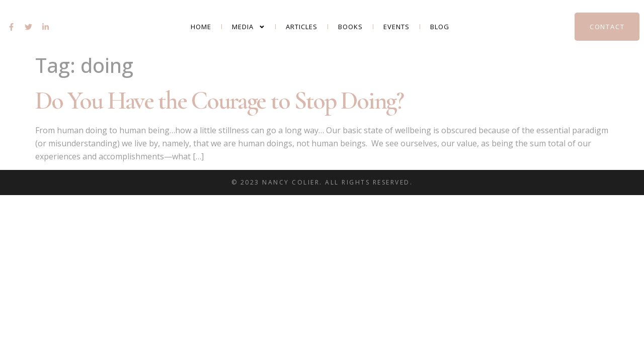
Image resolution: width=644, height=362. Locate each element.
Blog (440, 27)
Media (249, 27)
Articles (302, 27)
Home (201, 27)
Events (396, 27)
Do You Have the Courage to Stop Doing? (219, 101)
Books (350, 27)
